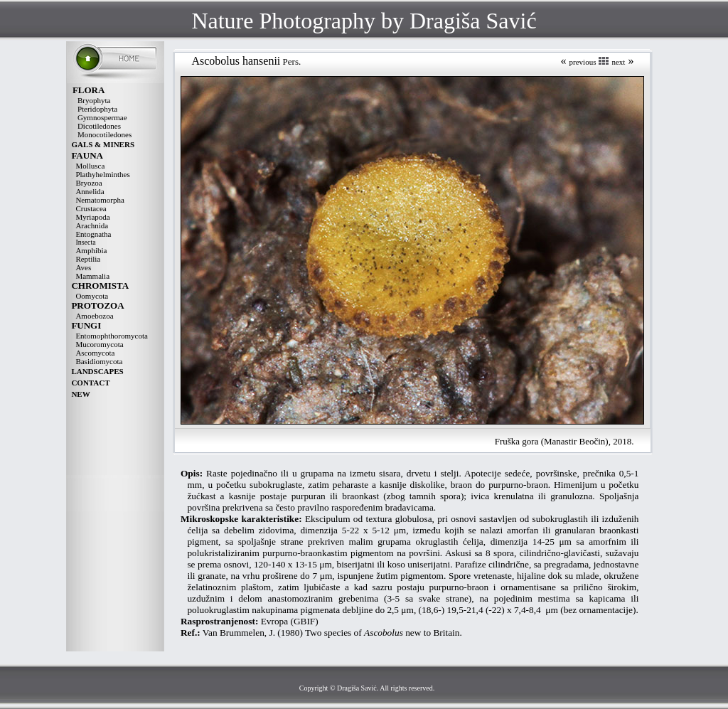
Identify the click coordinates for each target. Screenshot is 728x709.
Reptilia (88, 259)
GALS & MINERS (103, 144)
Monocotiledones (105, 134)
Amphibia (91, 250)
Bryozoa (89, 183)
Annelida (90, 191)
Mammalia (92, 276)
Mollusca (90, 166)
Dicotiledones (99, 126)
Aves (83, 267)
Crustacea (91, 208)
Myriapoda (92, 217)
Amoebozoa (94, 316)
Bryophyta (94, 100)
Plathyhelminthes (102, 174)
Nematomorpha (100, 200)
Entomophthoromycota (111, 336)
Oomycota (92, 296)
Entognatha (93, 234)
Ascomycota (95, 353)
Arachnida (92, 225)
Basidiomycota (99, 361)
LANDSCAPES (97, 371)
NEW (80, 394)
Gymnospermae (102, 117)
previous (583, 62)
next (618, 62)
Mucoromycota (99, 344)
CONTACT (90, 383)
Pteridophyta (97, 109)
